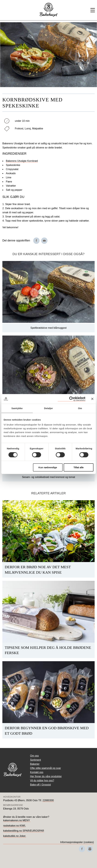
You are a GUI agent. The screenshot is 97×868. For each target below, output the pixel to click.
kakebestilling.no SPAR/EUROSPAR (24, 831)
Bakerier (35, 764)
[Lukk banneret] (92, 399)
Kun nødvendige (48, 467)
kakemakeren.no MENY (17, 820)
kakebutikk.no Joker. (15, 836)
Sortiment (35, 760)
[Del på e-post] (44, 241)
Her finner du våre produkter (46, 776)
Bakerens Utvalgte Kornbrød (22, 161)
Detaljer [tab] (49, 408)
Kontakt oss (37, 772)
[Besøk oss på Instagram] (90, 849)
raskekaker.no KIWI (14, 826)
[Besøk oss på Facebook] (82, 849)
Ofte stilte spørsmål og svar (45, 768)
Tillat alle (78, 467)
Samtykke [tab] (17, 408)
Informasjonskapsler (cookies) (77, 842)
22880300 (48, 800)
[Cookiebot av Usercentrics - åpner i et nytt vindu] (71, 399)
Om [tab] (80, 408)
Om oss (34, 756)
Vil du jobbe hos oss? (42, 781)
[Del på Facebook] (36, 241)
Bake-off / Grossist (40, 785)
